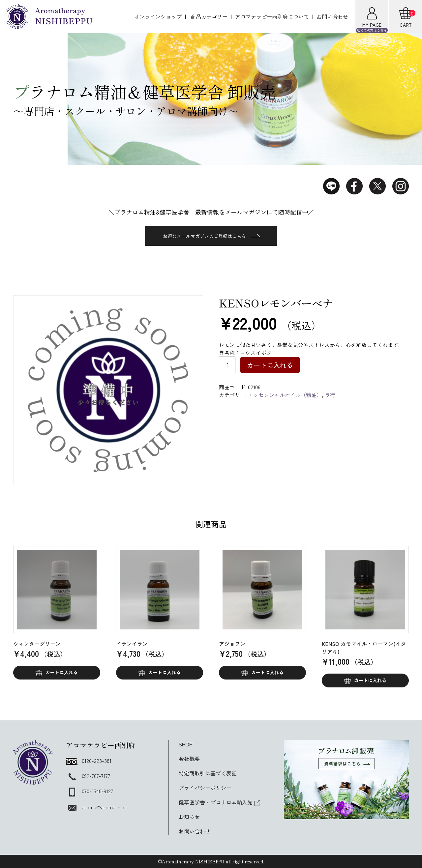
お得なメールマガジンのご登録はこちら (212, 236)
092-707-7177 (88, 776)
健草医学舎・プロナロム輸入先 (220, 802)
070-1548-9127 (90, 791)
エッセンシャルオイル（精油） (285, 395)
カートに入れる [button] (62, 672)
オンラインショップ (158, 16)
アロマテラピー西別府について (272, 16)
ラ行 (330, 395)
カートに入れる (270, 365)
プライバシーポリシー (205, 788)
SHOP (186, 744)
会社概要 (189, 759)
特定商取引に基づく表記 (208, 773)
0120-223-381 (89, 761)
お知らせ (189, 817)
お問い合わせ (332, 16)
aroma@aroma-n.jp (96, 807)
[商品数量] (227, 365)
